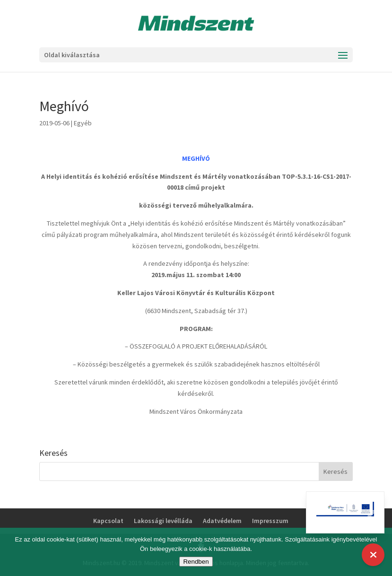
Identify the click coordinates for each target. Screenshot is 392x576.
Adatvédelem (222, 521)
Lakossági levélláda (163, 521)
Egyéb (83, 123)
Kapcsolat (108, 521)
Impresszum (270, 521)
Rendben (196, 562)
